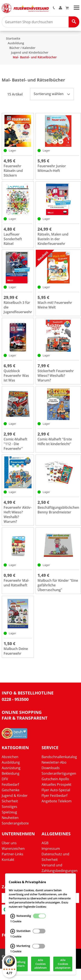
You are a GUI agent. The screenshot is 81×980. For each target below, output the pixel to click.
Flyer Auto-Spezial (56, 790)
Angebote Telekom (57, 801)
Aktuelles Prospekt (56, 784)
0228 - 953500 (15, 699)
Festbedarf (10, 784)
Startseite (13, 38)
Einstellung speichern (18, 966)
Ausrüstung (11, 768)
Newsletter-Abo (54, 762)
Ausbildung (16, 43)
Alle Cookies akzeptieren (63, 966)
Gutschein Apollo (55, 779)
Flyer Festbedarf (54, 796)
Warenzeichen (13, 849)
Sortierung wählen (52, 94)
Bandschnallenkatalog (59, 757)
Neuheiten (10, 818)
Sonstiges (9, 807)
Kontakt (8, 860)
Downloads (51, 768)
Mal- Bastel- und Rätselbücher (35, 57)
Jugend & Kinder (15, 796)
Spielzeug (9, 812)
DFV (5, 779)
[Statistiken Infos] (13, 933)
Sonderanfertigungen (59, 773)
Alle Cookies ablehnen (40, 966)
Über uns (9, 843)
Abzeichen (10, 757)
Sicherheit (10, 801)
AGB (45, 843)
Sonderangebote (15, 823)
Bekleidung (11, 773)
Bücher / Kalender (22, 48)
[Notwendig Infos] (13, 918)
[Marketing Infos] (13, 948)
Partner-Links (12, 854)
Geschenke (11, 790)
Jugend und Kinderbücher (30, 52)
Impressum (51, 849)
